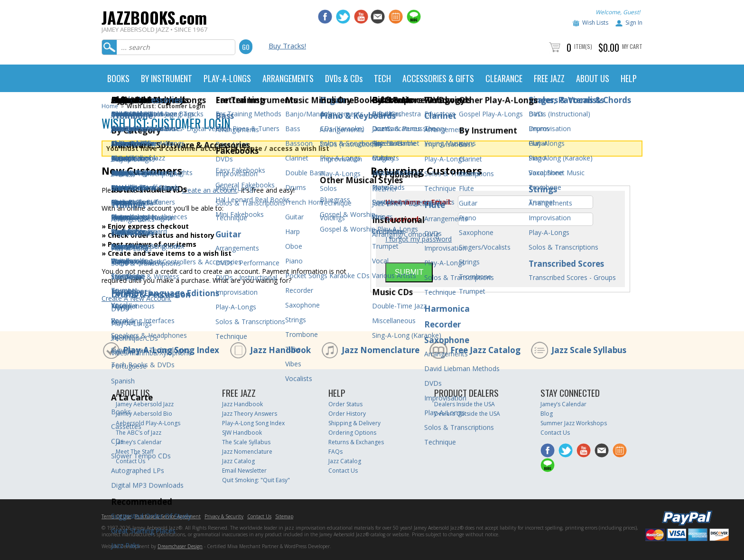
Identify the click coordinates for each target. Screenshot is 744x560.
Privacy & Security (224, 516)
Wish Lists (595, 23)
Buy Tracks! (287, 46)
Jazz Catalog (238, 461)
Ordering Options (352, 433)
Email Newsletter (244, 471)
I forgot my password (418, 239)
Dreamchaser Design (180, 546)
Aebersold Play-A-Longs (148, 423)
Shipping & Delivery (354, 423)
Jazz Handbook (280, 350)
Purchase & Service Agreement (168, 516)
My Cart (632, 46)
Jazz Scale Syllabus (589, 350)
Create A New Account (136, 298)
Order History (347, 414)
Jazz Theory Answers (250, 414)
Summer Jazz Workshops (574, 423)
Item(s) (583, 46)
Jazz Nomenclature (381, 350)
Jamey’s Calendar (139, 442)
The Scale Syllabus (246, 442)
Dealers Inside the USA (465, 404)
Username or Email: (418, 202)
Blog (547, 414)
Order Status (345, 404)
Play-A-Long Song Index (171, 350)
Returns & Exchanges (356, 442)
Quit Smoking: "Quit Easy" (256, 480)
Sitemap (284, 516)
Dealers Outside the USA (467, 414)
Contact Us (130, 461)
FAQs (335, 452)
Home (110, 106)
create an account (209, 190)
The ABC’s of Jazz (139, 433)
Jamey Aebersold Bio (144, 414)
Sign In (634, 23)
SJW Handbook (242, 433)
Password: (403, 219)
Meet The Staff (135, 452)
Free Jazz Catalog (485, 350)
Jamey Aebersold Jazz (145, 404)
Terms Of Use (116, 516)
